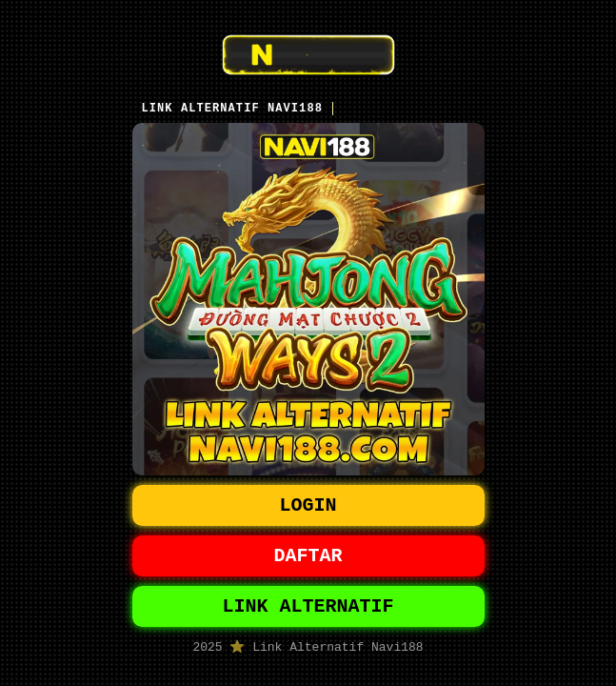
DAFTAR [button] (308, 553)
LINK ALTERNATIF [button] (308, 607)
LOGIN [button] (308, 499)
